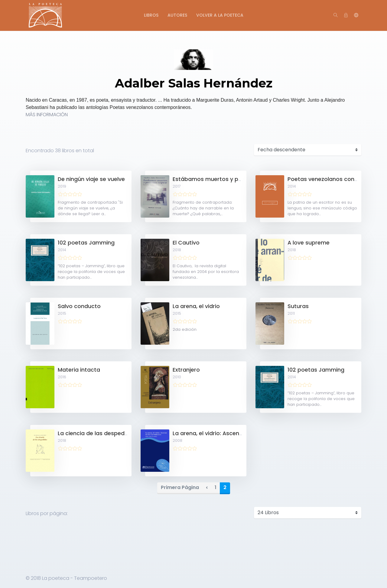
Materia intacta (79, 370)
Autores (177, 15)
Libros (151, 15)
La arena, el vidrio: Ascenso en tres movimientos (238, 433)
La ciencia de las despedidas (97, 433)
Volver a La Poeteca (220, 15)
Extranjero (186, 370)
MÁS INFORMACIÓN (47, 115)
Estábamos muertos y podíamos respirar (229, 179)
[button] (356, 15)
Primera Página (180, 487)
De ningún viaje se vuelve (91, 179)
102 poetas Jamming (86, 243)
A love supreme (309, 243)
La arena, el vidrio (196, 306)
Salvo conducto (79, 306)
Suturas (298, 306)
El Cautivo (186, 243)
